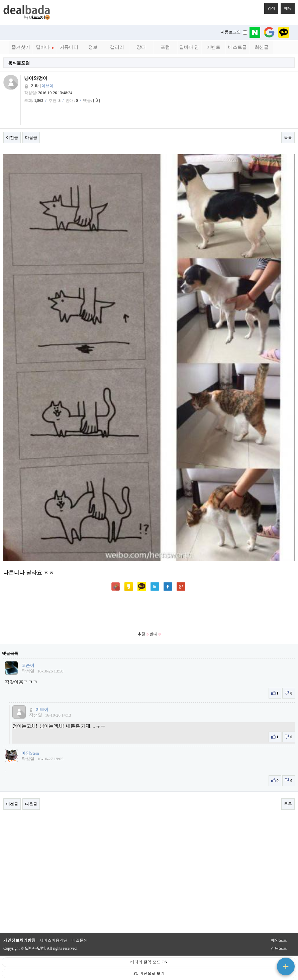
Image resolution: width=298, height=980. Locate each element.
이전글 (12, 138)
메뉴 (286, 7)
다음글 (31, 138)
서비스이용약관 (54, 940)
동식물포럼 (19, 63)
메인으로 (279, 940)
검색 (270, 7)
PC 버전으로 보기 (149, 973)
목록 (288, 138)
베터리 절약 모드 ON (149, 962)
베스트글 (237, 47)
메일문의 (80, 940)
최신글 (262, 47)
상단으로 (279, 948)
